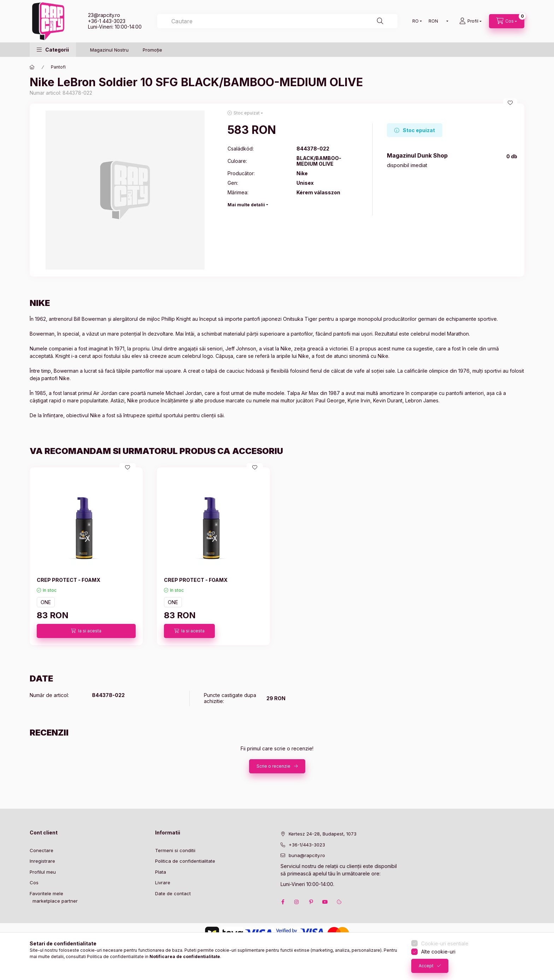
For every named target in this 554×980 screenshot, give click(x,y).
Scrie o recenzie (273, 766)
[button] (53, 50)
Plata (161, 872)
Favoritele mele (46, 893)
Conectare (42, 850)
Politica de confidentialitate (185, 861)
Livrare (163, 882)
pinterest (311, 902)
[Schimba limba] (415, 21)
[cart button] (507, 21)
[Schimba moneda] (437, 21)
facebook (283, 902)
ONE (46, 602)
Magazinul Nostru (109, 50)
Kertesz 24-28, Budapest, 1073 (323, 834)
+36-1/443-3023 (307, 845)
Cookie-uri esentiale (445, 943)
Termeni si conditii (175, 850)
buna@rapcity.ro (307, 855)
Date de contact (173, 893)
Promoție (152, 50)
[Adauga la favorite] (510, 103)
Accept (426, 966)
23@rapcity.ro (104, 15)
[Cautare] (380, 21)
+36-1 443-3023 (107, 21)
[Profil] (470, 21)
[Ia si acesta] (86, 631)
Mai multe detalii (246, 205)
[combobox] (277, 21)
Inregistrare (42, 861)
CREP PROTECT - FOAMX (69, 580)
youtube (325, 902)
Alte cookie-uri (438, 952)
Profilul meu (43, 872)
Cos (34, 882)
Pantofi (58, 67)
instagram (297, 902)
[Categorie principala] (32, 67)
